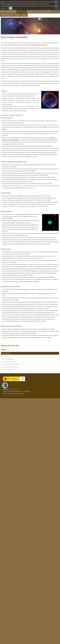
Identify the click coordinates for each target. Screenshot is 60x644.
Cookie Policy (4, 8)
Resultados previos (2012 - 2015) (10, 346)
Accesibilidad (18, 396)
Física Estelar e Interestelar (14, 37)
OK (11, 8)
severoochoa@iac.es (15, 389)
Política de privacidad (8, 396)
